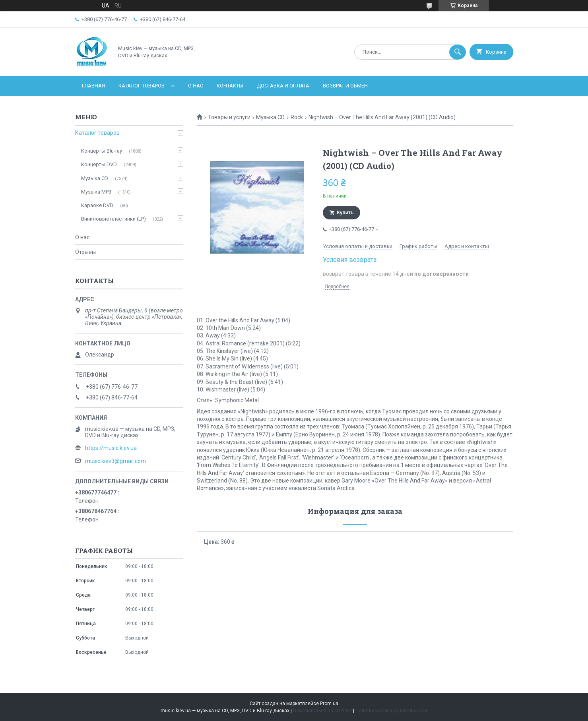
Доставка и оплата (283, 86)
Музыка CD (270, 117)
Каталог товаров (142, 86)
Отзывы (85, 252)
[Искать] (458, 52)
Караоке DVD (97, 205)
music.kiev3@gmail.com (115, 461)
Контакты (230, 86)
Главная (93, 86)
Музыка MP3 (96, 192)
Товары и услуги (229, 117)
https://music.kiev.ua (111, 448)
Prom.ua (329, 704)
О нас (196, 86)
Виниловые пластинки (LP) (114, 219)
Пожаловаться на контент (322, 711)
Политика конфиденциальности (392, 711)
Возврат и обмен (345, 86)
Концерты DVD (99, 164)
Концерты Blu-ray (102, 151)
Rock (297, 117)
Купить (345, 213)
